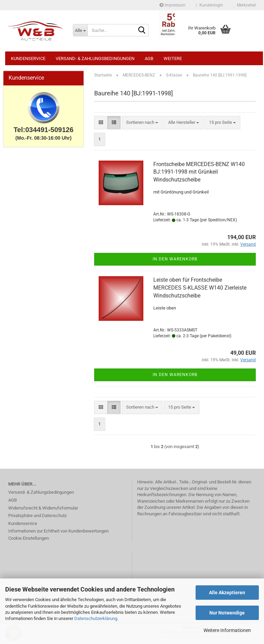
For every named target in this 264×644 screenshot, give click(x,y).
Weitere (173, 58)
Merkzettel (245, 5)
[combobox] (142, 126)
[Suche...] (80, 30)
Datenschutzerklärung (96, 618)
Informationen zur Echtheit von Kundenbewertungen (58, 534)
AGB (149, 58)
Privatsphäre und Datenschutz (37, 519)
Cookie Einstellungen (29, 542)
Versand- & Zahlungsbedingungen (95, 58)
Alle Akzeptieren (227, 593)
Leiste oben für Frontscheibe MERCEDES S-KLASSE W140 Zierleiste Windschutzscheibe (200, 291)
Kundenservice (28, 58)
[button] (101, 126)
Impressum (173, 5)
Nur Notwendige (227, 613)
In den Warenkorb (175, 262)
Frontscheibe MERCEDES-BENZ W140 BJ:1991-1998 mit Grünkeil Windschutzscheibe (199, 175)
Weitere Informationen (227, 630)
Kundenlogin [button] (210, 5)
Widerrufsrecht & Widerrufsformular (43, 511)
